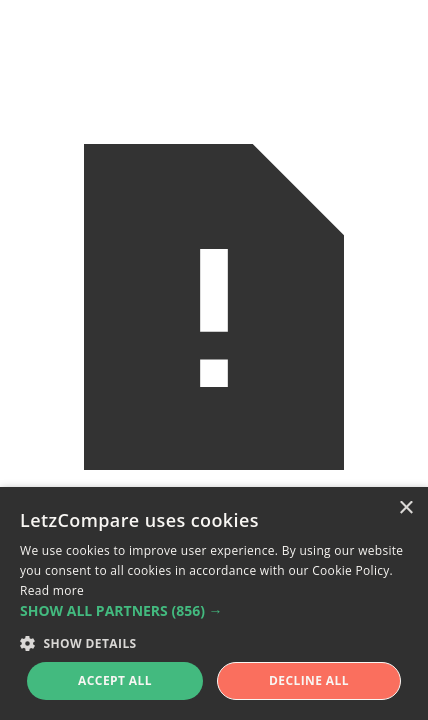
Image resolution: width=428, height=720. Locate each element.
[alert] (214, 603)
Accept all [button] (115, 680)
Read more (52, 590)
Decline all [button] (309, 680)
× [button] (405, 508)
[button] (214, 611)
